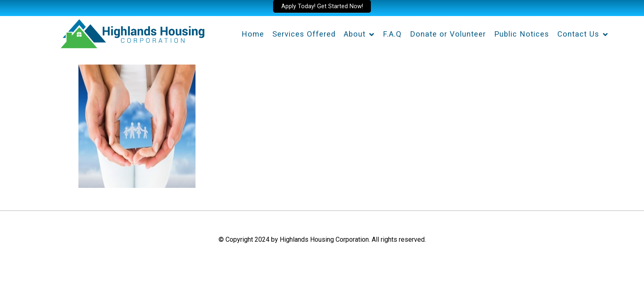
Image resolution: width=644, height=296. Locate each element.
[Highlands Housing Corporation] (132, 32)
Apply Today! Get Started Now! (322, 6)
